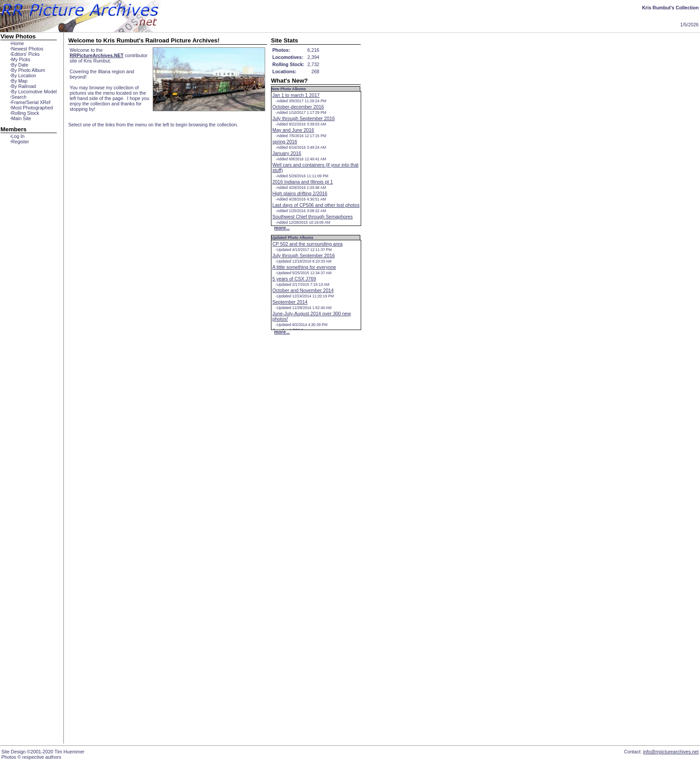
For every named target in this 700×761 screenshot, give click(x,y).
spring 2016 (285, 142)
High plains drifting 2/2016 (300, 193)
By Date (19, 65)
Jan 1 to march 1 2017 (296, 95)
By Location (23, 75)
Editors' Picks (25, 54)
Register (19, 142)
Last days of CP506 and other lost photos (316, 205)
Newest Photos (27, 49)
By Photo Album (27, 70)
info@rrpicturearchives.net (671, 752)
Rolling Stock (24, 113)
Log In (17, 136)
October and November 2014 (303, 290)
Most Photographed (31, 108)
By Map (19, 81)
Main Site (20, 118)
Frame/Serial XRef (30, 102)
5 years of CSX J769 (294, 279)
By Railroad (23, 86)
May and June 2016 (293, 130)
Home (17, 43)
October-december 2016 (298, 107)
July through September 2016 (304, 118)
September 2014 (290, 302)
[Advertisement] (29, 307)
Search (18, 97)
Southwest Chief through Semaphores (312, 217)
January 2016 (287, 153)
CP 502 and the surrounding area (307, 244)
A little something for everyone (304, 267)
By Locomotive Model (33, 92)
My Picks (20, 59)
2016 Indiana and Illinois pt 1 (303, 182)
